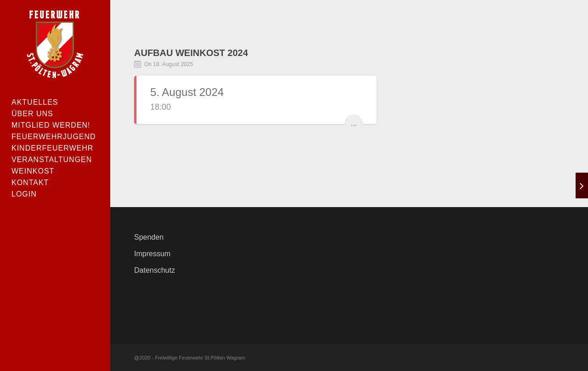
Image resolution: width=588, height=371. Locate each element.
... (353, 123)
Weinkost (33, 171)
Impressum (152, 254)
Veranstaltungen (52, 160)
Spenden (149, 237)
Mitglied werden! (51, 125)
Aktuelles (35, 102)
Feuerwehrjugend (54, 137)
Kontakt (30, 183)
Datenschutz (155, 270)
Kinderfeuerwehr (52, 148)
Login (24, 194)
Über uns (32, 114)
